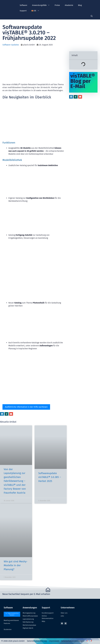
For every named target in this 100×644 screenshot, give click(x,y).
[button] (35, 11)
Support (23, 11)
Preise (57, 5)
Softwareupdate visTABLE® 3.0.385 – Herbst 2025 (50, 477)
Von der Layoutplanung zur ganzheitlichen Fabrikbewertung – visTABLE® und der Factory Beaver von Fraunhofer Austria (15, 481)
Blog (80, 5)
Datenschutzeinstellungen (73, 641)
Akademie (69, 5)
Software (23, 5)
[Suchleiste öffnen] (92, 16)
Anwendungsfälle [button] (42, 5)
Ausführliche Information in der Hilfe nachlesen (26, 407)
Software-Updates (11, 45)
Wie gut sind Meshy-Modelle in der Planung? (16, 565)
